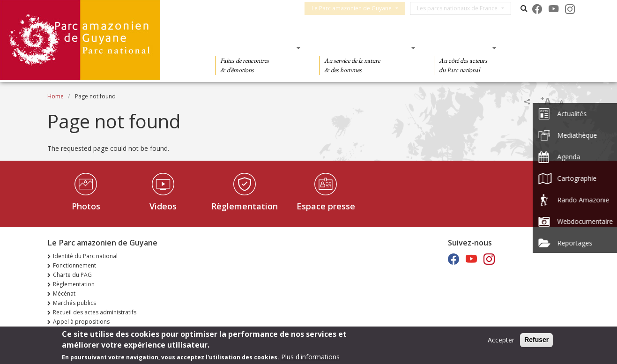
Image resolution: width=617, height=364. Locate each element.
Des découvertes (255, 48)
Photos (86, 206)
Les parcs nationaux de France (461, 8)
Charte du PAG (72, 275)
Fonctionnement (74, 265)
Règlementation (245, 206)
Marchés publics (74, 303)
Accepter (501, 340)
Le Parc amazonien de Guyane (356, 8)
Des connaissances (364, 48)
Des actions (462, 48)
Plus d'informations (310, 357)
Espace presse (326, 206)
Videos (163, 206)
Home (56, 96)
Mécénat (64, 293)
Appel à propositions (81, 322)
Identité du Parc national (85, 256)
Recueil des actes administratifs (95, 312)
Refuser (536, 340)
